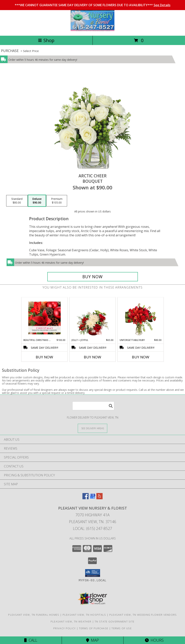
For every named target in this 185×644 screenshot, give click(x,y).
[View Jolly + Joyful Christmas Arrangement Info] (93, 318)
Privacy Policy (64, 628)
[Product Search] (93, 406)
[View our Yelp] (99, 498)
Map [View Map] (92, 640)
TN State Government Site (115, 621)
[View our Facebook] (86, 498)
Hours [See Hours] (154, 640)
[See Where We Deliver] (92, 428)
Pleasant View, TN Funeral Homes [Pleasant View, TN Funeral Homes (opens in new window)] (34, 615)
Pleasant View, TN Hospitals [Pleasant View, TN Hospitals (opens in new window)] (84, 615)
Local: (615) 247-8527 (92, 528)
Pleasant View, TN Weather (71, 621)
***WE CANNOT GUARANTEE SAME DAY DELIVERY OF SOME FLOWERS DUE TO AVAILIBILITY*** (93, 5)
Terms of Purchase (94, 628)
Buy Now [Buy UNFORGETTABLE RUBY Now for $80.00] (141, 357)
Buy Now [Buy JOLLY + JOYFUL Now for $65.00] (92, 357)
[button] (93, 573)
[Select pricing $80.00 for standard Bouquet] (17, 201)
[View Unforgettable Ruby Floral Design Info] (141, 318)
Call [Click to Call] (31, 640)
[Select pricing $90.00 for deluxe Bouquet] (37, 201)
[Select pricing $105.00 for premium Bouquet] (57, 201)
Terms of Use (122, 628)
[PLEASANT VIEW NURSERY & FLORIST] (92, 30)
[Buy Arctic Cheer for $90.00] (93, 277)
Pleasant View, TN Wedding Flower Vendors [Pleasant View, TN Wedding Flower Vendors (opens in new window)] (143, 615)
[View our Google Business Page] (92, 498)
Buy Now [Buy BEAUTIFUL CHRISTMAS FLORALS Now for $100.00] (44, 357)
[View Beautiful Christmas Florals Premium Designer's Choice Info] (45, 318)
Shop (46, 40)
